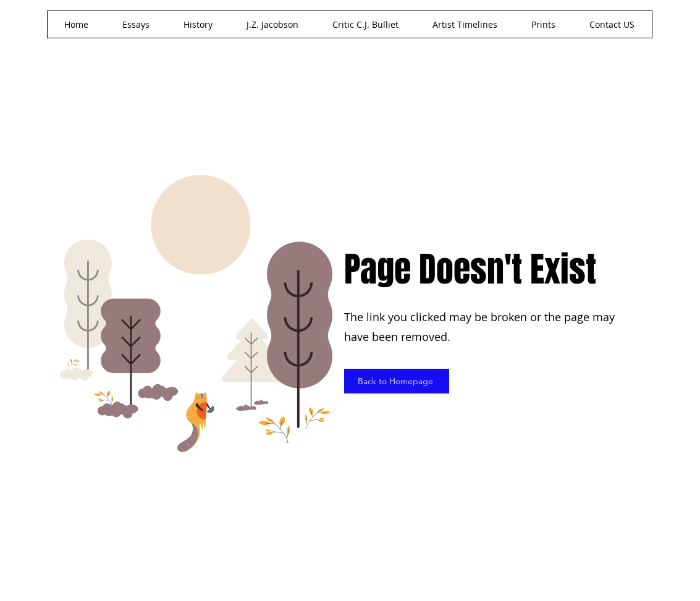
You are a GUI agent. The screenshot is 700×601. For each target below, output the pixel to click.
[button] (273, 24)
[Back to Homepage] (397, 381)
